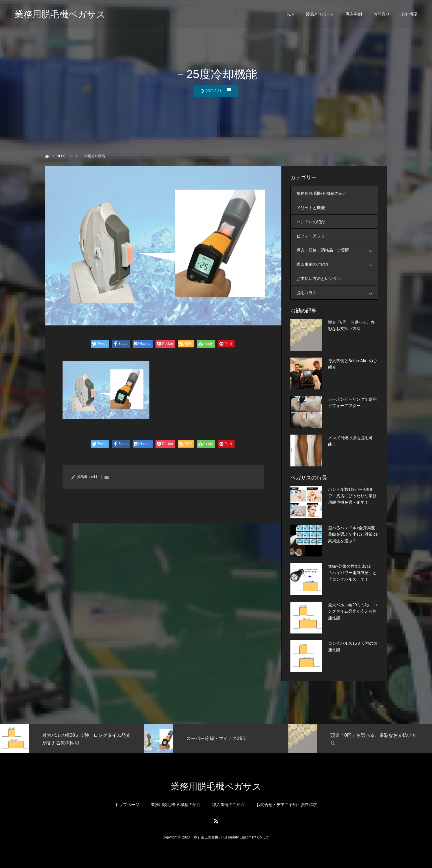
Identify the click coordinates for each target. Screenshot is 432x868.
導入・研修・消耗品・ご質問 (337, 250)
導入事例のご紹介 (337, 264)
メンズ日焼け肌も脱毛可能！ (350, 441)
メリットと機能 (311, 208)
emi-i (93, 477)
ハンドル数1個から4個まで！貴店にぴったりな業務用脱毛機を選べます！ (352, 496)
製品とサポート (320, 14)
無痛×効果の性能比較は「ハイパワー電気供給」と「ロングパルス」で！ (352, 573)
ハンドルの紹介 (311, 222)
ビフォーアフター (313, 236)
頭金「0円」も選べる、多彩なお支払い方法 (352, 325)
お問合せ (382, 14)
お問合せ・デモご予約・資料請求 (287, 805)
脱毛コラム (337, 293)
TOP (290, 14)
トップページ (127, 805)
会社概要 (409, 14)
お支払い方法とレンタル (319, 279)
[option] (72, 739)
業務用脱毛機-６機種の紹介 (322, 193)
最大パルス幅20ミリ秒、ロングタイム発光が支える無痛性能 (353, 611)
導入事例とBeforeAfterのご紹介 (353, 364)
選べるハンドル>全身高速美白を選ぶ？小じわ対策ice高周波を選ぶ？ (353, 534)
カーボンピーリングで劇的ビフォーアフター (352, 402)
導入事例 (354, 14)
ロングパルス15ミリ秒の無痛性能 (353, 647)
